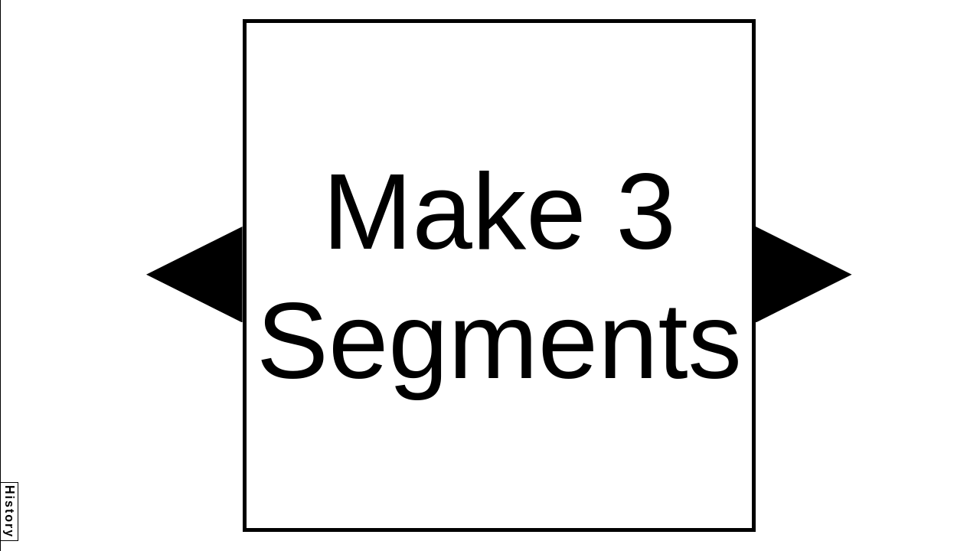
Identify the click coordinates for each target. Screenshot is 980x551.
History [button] (10, 512)
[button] (194, 275)
